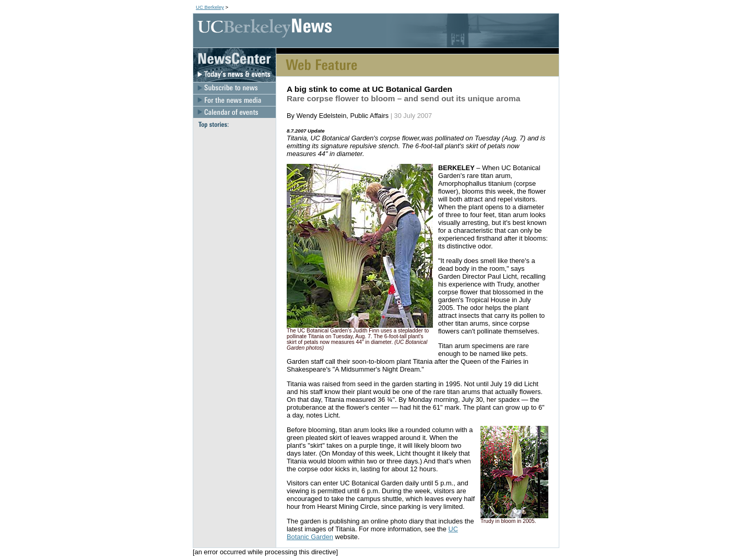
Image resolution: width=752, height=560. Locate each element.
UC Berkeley (210, 7)
